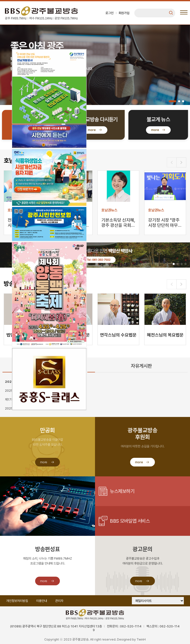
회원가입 (124, 13)
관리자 (59, 601)
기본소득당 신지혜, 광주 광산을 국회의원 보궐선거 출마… (118, 223)
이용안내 (42, 601)
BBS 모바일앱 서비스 (130, 521)
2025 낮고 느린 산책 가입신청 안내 (27, 408)
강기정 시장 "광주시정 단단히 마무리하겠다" (165, 223)
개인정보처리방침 (17, 601)
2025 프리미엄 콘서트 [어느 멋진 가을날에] (32, 391)
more (92, 130)
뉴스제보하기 (122, 491)
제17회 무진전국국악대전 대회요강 (26, 399)
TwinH (141, 639)
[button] (172, 101)
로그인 (109, 13)
